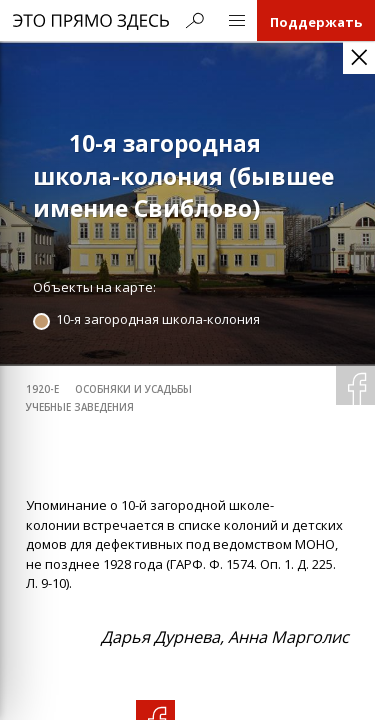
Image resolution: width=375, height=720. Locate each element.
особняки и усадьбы (133, 389)
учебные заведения (80, 407)
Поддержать (316, 22)
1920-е (42, 389)
